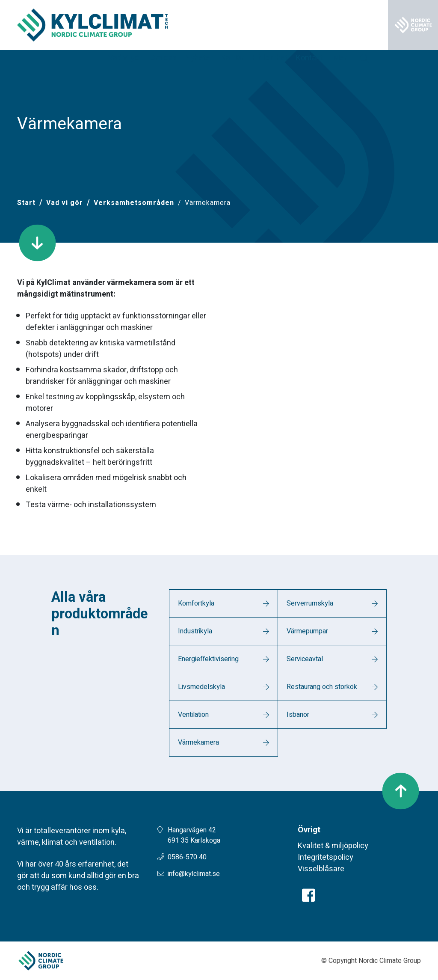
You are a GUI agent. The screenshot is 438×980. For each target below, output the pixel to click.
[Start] (26, 203)
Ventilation (193, 715)
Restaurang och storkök (322, 687)
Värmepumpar (307, 631)
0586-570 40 (187, 857)
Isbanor (298, 715)
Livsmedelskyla (201, 687)
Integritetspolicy (326, 857)
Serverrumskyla (310, 603)
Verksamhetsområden (134, 203)
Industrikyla (195, 631)
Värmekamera (198, 742)
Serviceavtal (305, 659)
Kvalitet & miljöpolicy (333, 846)
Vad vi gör (65, 203)
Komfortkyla (196, 603)
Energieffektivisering (208, 659)
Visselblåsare (321, 869)
